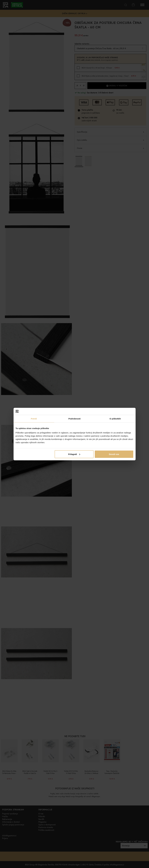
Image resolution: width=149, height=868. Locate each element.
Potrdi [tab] (34, 419)
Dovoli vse (114, 454)
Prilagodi (74, 454)
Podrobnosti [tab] (75, 419)
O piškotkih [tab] (115, 419)
